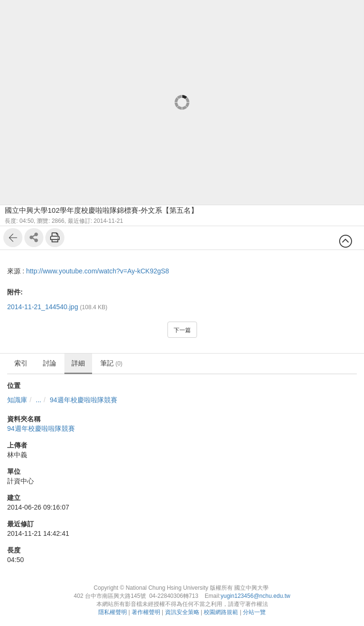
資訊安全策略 (182, 612)
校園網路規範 (221, 612)
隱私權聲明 (113, 612)
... (39, 400)
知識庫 (17, 400)
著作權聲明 (146, 612)
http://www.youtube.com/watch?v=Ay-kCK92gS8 (98, 271)
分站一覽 (254, 612)
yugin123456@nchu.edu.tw (255, 596)
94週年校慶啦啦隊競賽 (83, 400)
